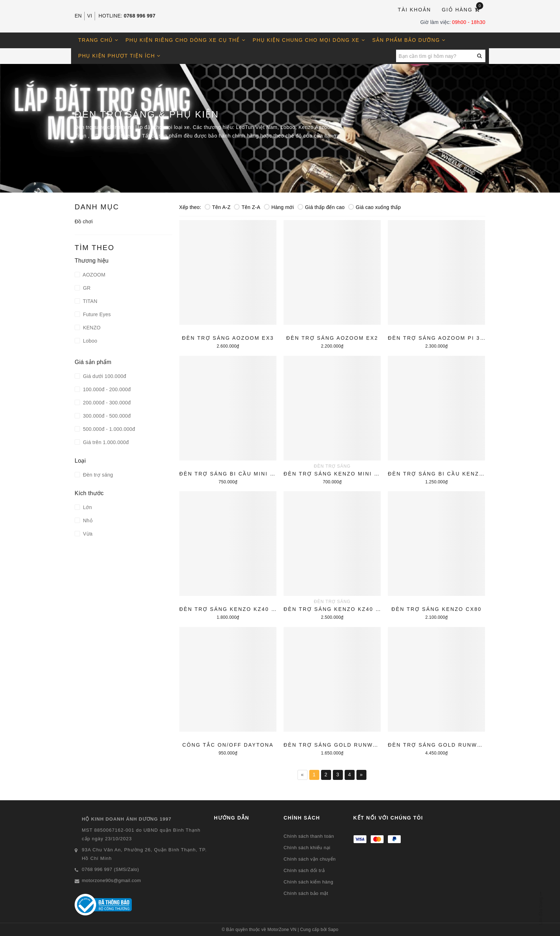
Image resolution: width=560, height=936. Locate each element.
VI (90, 16)
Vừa (87, 534)
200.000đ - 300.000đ (106, 403)
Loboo (89, 341)
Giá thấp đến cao (321, 207)
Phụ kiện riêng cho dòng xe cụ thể (186, 40)
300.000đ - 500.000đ (106, 416)
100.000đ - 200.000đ (106, 389)
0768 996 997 (140, 16)
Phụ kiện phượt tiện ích (119, 56)
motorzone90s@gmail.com (111, 880)
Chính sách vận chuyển (310, 859)
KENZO (91, 328)
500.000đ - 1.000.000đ (108, 429)
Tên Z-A (247, 207)
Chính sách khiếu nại (307, 848)
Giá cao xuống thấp (374, 207)
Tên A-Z (218, 207)
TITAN (89, 301)
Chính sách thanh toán (309, 836)
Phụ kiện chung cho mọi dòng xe (309, 40)
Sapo (333, 930)
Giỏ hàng (462, 9)
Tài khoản (414, 10)
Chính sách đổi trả (304, 870)
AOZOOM (93, 275)
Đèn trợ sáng (97, 475)
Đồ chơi (84, 221)
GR (86, 288)
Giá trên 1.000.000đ (105, 442)
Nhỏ (87, 521)
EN (78, 16)
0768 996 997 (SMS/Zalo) (110, 869)
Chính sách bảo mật (306, 893)
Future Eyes (96, 314)
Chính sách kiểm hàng (308, 882)
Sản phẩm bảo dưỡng (409, 40)
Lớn (87, 507)
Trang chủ (98, 40)
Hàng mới (279, 207)
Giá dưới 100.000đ (104, 376)
